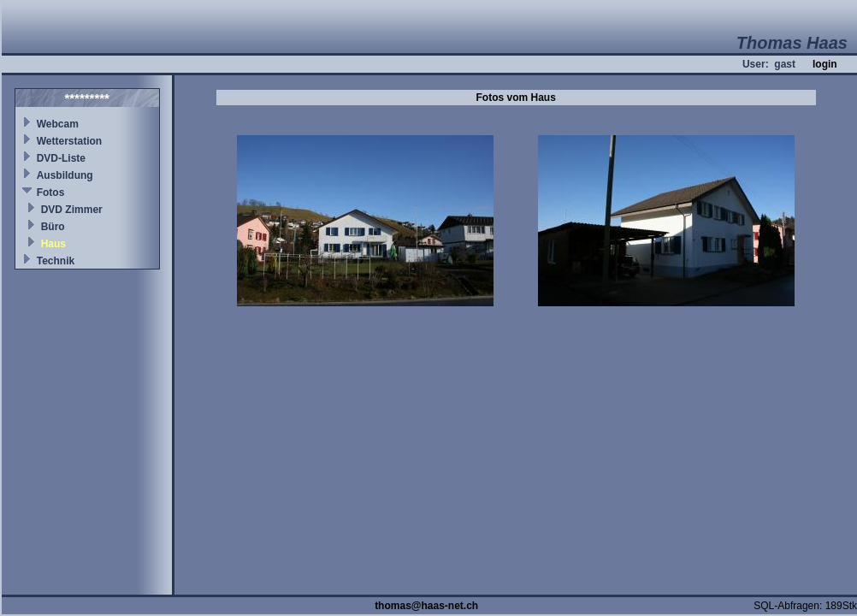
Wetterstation (69, 141)
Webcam (58, 124)
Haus (53, 244)
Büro (53, 227)
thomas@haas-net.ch (426, 606)
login (825, 64)
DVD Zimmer (72, 210)
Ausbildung (65, 175)
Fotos (51, 192)
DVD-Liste (61, 158)
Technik (56, 261)
